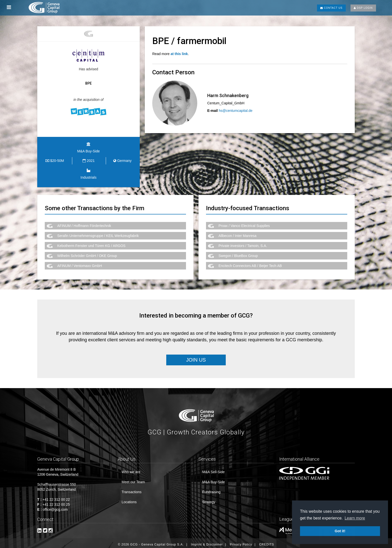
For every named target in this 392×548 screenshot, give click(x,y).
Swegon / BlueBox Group (238, 253)
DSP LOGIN (363, 8)
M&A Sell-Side (213, 469)
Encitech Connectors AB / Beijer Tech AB (250, 263)
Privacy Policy (241, 542)
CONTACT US (331, 8)
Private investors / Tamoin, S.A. (243, 243)
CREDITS (267, 542)
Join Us (196, 357)
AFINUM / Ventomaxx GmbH (80, 263)
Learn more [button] (355, 518)
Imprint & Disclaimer (207, 542)
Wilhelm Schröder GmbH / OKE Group (87, 253)
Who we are (131, 469)
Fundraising (211, 489)
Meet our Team (133, 479)
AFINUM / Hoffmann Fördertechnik (84, 223)
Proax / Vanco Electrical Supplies (244, 223)
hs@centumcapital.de (236, 111)
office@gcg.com (55, 507)
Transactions (131, 489)
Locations (129, 499)
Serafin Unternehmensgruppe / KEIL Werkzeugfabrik (98, 233)
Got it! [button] (340, 531)
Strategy (209, 499)
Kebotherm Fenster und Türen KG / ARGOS (91, 243)
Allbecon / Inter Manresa (237, 233)
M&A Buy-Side (213, 479)
